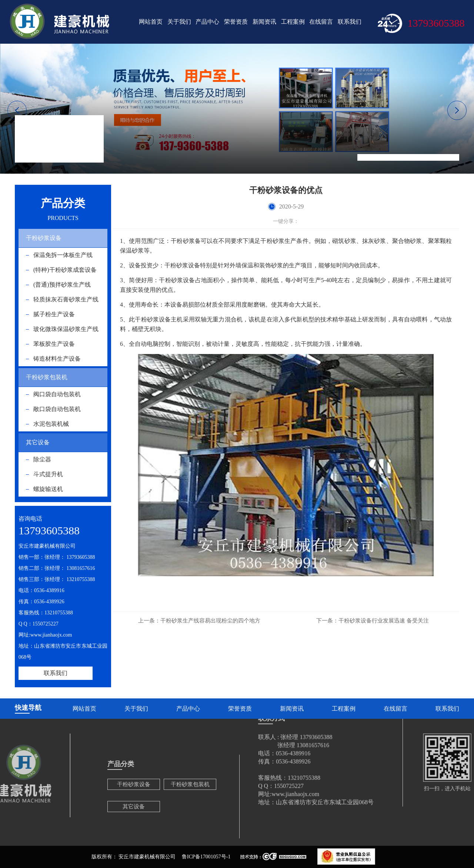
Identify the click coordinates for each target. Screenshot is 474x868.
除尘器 (42, 459)
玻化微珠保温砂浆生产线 (66, 329)
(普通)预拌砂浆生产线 (62, 285)
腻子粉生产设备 (54, 314)
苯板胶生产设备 (54, 344)
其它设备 (38, 442)
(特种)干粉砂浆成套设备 (65, 270)
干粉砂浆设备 (44, 238)
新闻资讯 (264, 22)
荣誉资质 (236, 22)
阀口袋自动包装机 (57, 394)
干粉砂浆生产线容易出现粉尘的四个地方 (199, 621)
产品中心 (207, 22)
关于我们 (179, 22)
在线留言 (321, 22)
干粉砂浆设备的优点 (436, 157)
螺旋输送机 (48, 489)
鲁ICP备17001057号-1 (206, 857)
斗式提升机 (48, 474)
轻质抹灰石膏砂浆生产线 (66, 299)
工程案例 (293, 22)
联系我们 (350, 22)
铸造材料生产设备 (57, 359)
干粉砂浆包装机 (47, 377)
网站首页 (151, 22)
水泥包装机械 (51, 424)
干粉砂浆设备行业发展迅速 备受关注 (373, 621)
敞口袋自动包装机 (57, 409)
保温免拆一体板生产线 (63, 255)
